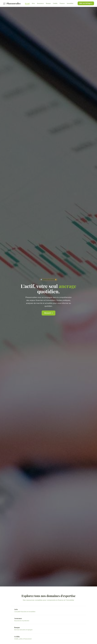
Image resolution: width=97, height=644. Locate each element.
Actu (33, 3)
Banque (48, 3)
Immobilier (70, 3)
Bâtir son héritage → (86, 3)
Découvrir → (48, 313)
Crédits (55, 3)
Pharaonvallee (12, 3)
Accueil (27, 3)
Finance (62, 3)
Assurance (40, 3)
